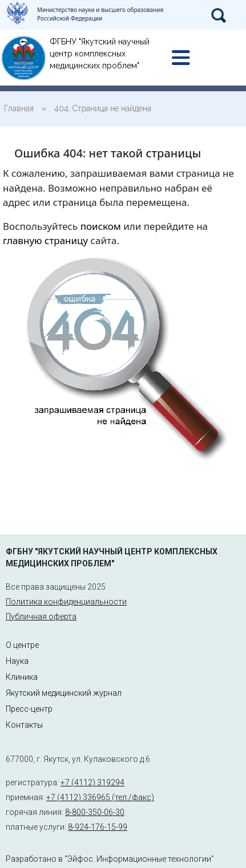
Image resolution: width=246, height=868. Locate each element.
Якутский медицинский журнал (64, 693)
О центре (22, 645)
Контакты (24, 725)
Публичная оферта (41, 616)
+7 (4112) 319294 (92, 782)
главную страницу (45, 240)
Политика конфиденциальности (66, 602)
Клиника (22, 677)
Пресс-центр (29, 709)
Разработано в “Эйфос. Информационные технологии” (110, 859)
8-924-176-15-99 (98, 827)
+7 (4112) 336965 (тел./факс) (100, 797)
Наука (17, 661)
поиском (101, 226)
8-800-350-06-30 (95, 812)
